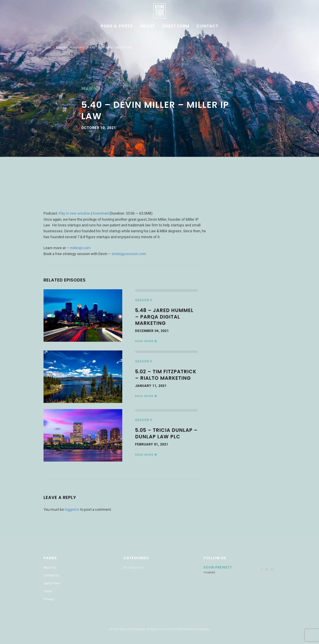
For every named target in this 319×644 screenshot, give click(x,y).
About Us (50, 567)
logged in (72, 509)
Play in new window (74, 213)
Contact (207, 26)
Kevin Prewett (218, 567)
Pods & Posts (117, 26)
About (147, 26)
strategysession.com (129, 254)
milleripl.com (80, 248)
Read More (146, 341)
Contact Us (51, 575)
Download (101, 213)
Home (47, 47)
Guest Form (176, 26)
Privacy (49, 599)
